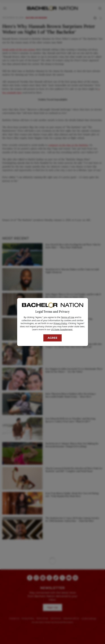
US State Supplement (62, 329)
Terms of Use (68, 317)
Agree (52, 338)
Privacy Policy (60, 323)
